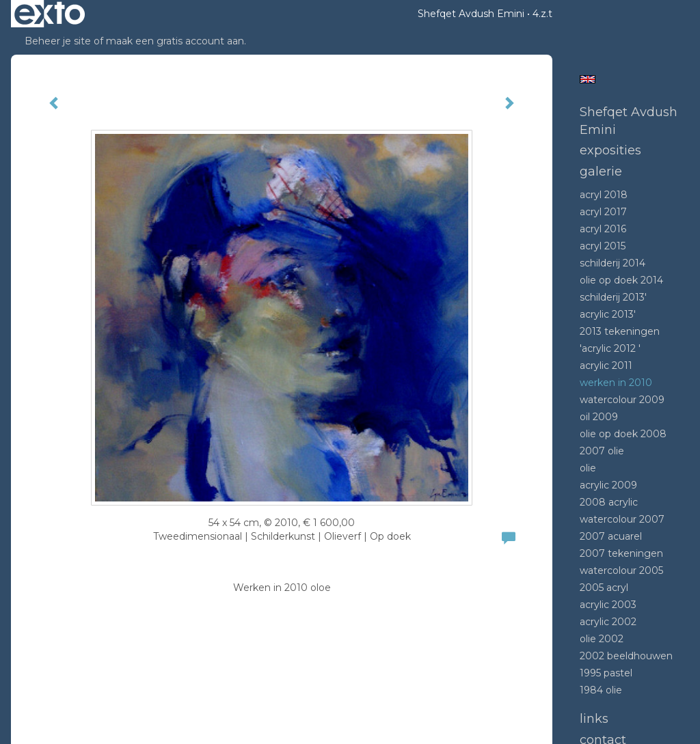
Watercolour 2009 (622, 400)
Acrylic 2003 (608, 605)
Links (594, 719)
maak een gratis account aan (175, 41)
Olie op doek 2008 (623, 434)
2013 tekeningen (620, 331)
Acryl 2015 (603, 246)
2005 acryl (604, 588)
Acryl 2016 (603, 229)
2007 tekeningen (621, 553)
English (588, 79)
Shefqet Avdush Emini (471, 14)
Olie (588, 468)
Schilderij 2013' (613, 297)
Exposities (610, 150)
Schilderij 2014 (612, 263)
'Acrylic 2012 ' (610, 348)
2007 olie (602, 451)
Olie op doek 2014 (621, 280)
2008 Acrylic (609, 502)
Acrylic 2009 (608, 485)
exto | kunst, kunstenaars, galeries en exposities (50, 14)
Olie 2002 (602, 639)
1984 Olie (601, 690)
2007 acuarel (611, 536)
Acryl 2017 (603, 212)
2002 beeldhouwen (626, 656)
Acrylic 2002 (608, 622)
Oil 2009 (599, 417)
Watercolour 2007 (622, 519)
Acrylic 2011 (606, 366)
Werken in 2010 (616, 383)
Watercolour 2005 (621, 570)
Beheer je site (58, 41)
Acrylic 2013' (608, 314)
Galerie (601, 171)
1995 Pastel (606, 673)
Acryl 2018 (604, 195)
